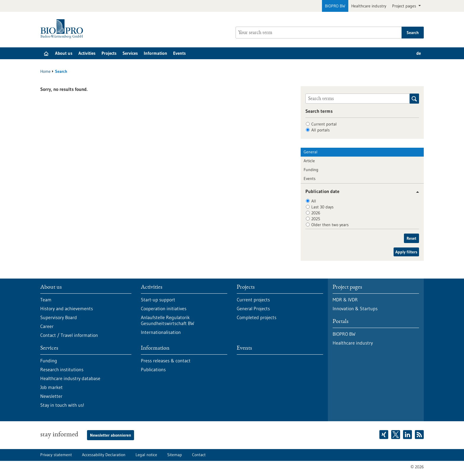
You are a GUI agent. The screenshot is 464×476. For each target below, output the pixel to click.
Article (309, 161)
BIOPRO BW (335, 6)
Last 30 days (322, 207)
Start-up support (158, 300)
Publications (153, 369)
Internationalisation (161, 332)
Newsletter (51, 396)
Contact (199, 455)
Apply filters (406, 252)
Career (47, 326)
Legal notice (146, 455)
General (311, 152)
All (314, 201)
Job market (51, 387)
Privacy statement (56, 455)
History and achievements (67, 308)
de (419, 53)
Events (179, 53)
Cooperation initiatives (164, 308)
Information (156, 53)
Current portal (324, 124)
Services (130, 53)
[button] (415, 192)
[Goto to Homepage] (63, 29)
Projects (109, 53)
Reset (411, 238)
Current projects (253, 300)
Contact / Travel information (69, 335)
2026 (316, 213)
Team (46, 300)
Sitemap (175, 455)
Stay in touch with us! (62, 405)
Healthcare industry (369, 6)
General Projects (253, 308)
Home (45, 71)
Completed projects (257, 317)
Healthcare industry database (70, 378)
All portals (320, 130)
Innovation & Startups (355, 308)
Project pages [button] (405, 6)
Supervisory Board (59, 317)
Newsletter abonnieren (111, 435)
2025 (316, 219)
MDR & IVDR (345, 300)
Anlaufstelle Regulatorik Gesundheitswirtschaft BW (167, 320)
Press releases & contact (166, 361)
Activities (87, 53)
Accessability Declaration (104, 455)
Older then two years (330, 225)
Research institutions (62, 369)
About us (64, 53)
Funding (311, 170)
